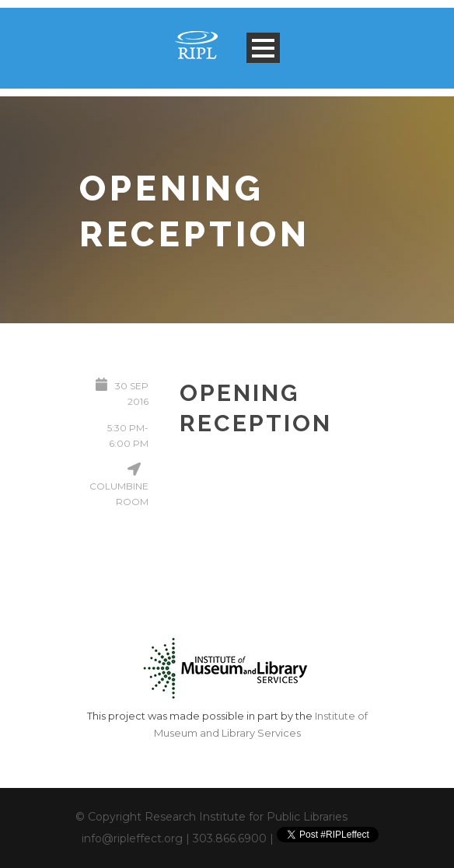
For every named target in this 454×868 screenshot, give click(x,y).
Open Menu (263, 48)
